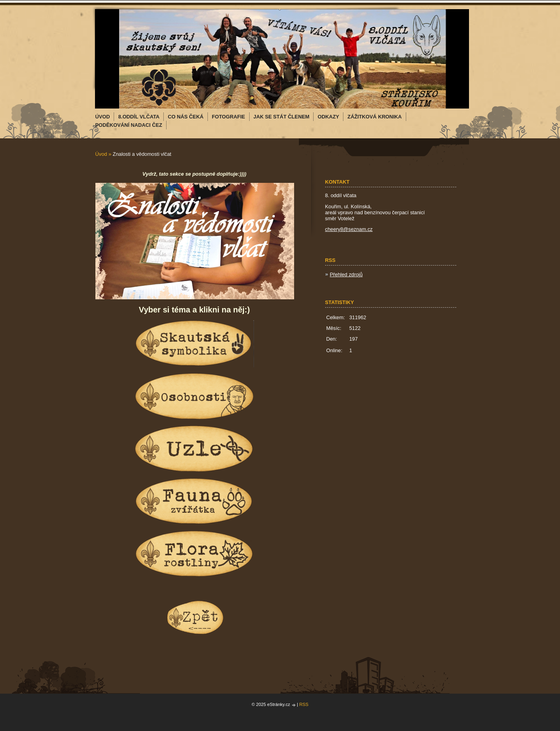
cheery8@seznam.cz (349, 229)
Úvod (101, 154)
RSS (304, 704)
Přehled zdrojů (346, 274)
